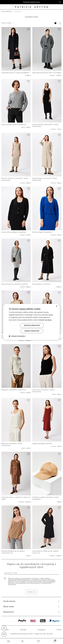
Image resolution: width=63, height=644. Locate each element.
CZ (48, 634)
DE (45, 634)
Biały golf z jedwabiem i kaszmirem (14, 390)
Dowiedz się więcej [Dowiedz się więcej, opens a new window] (45, 320)
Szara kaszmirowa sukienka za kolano (15, 284)
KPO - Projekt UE (36, 634)
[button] (4, 628)
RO (52, 634)
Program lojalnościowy (32, 2)
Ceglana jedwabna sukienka (42, 443)
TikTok (59, 630)
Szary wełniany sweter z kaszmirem (14, 124)
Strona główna (7, 11)
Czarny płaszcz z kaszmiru (41, 284)
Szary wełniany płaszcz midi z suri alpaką (47, 73)
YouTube (23, 630)
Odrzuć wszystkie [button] (32, 331)
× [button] (56, 306)
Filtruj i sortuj (8, 23)
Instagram (41, 630)
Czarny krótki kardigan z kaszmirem (14, 232)
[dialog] (32, 322)
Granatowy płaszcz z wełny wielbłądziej (15, 73)
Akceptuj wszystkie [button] (32, 325)
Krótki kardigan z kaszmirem (42, 232)
